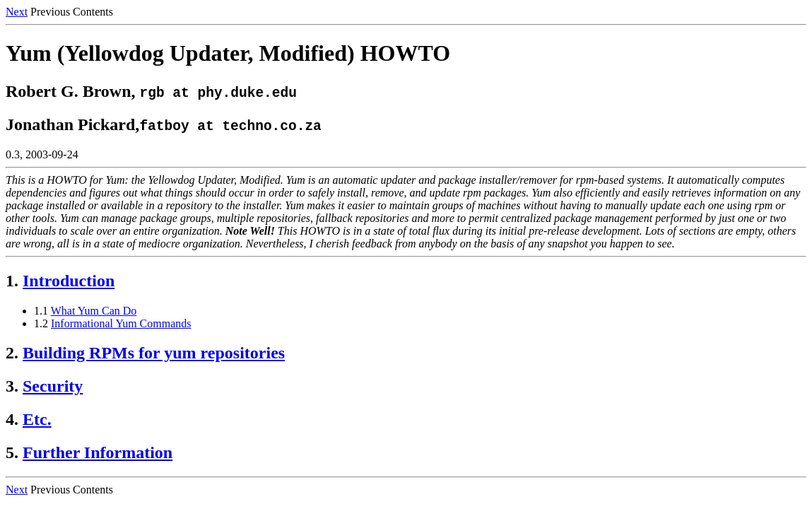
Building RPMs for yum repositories (154, 353)
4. (12, 419)
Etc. (37, 419)
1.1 (41, 311)
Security (53, 386)
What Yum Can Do (94, 311)
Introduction (69, 281)
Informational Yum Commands (121, 323)
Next (17, 12)
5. (12, 452)
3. (12, 386)
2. (12, 353)
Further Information (98, 452)
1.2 (41, 323)
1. (12, 281)
